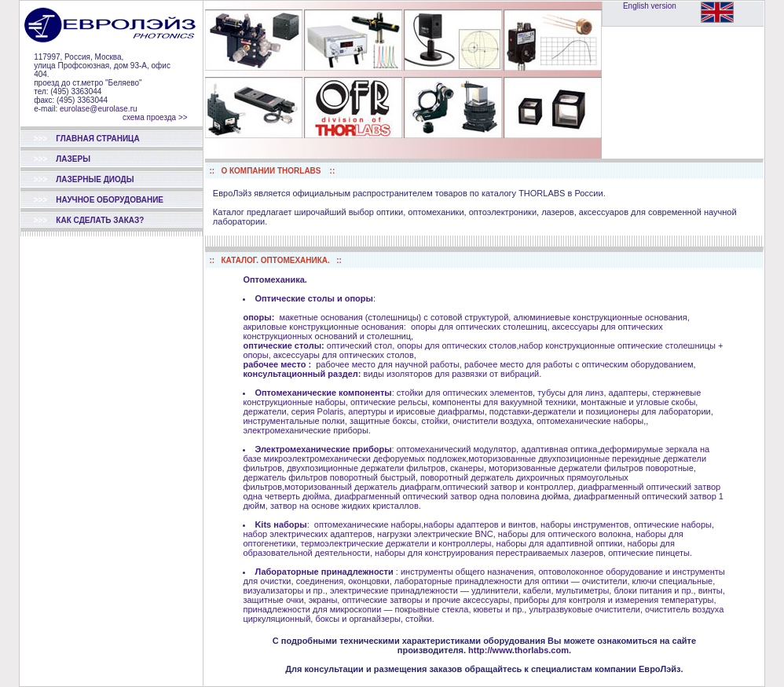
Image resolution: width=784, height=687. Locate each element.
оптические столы (282, 345)
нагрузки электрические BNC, (436, 534)
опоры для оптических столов (456, 345)
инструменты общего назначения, (467, 572)
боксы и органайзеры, (359, 619)
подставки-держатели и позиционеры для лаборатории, (601, 411)
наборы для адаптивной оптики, (561, 543)
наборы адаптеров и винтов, (481, 524)
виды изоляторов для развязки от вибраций (452, 374)
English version (650, 6)
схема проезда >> (155, 117)
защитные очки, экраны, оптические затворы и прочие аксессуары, (377, 600)
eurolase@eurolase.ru (97, 109)
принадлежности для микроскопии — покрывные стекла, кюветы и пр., (385, 609)
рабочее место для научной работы (388, 364)
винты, (712, 590)
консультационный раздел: (302, 374)
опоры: (258, 317)
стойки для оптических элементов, (465, 393)
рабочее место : (277, 364)
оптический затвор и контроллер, (510, 487)
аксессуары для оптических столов (344, 355)
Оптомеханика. (275, 280)
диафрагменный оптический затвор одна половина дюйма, (453, 496)
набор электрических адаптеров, (309, 534)
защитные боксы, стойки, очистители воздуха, (442, 421)
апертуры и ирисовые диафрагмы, (417, 411)
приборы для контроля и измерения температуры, (615, 600)
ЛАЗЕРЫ (62, 159)
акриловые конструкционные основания (323, 327)
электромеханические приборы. (306, 430)
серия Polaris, (319, 411)
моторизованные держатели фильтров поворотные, (592, 468)
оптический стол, (360, 345)
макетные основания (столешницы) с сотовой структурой (394, 317)
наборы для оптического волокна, (566, 534)
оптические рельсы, (390, 402)
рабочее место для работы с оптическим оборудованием (579, 364)
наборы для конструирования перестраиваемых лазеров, (490, 553)
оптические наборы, (674, 524)
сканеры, (468, 468)
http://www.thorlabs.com (518, 650)
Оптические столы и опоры (314, 298)
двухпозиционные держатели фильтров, (367, 468)
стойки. (420, 619)
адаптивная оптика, (560, 449)
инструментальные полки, (295, 421)
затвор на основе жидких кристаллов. (346, 506)
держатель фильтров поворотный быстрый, (330, 477)
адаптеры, (630, 393)
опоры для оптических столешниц (479, 327)
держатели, (266, 411)
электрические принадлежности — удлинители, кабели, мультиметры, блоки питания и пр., (513, 590)
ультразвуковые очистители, (586, 609)
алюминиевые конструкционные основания (600, 317)
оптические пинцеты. (650, 553)
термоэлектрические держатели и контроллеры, (397, 543)
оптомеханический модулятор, (457, 449)
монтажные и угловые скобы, (639, 402)
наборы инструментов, (586, 524)
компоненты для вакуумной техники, (505, 402)
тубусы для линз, (572, 393)
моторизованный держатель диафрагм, (363, 487)
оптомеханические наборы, (591, 421)
